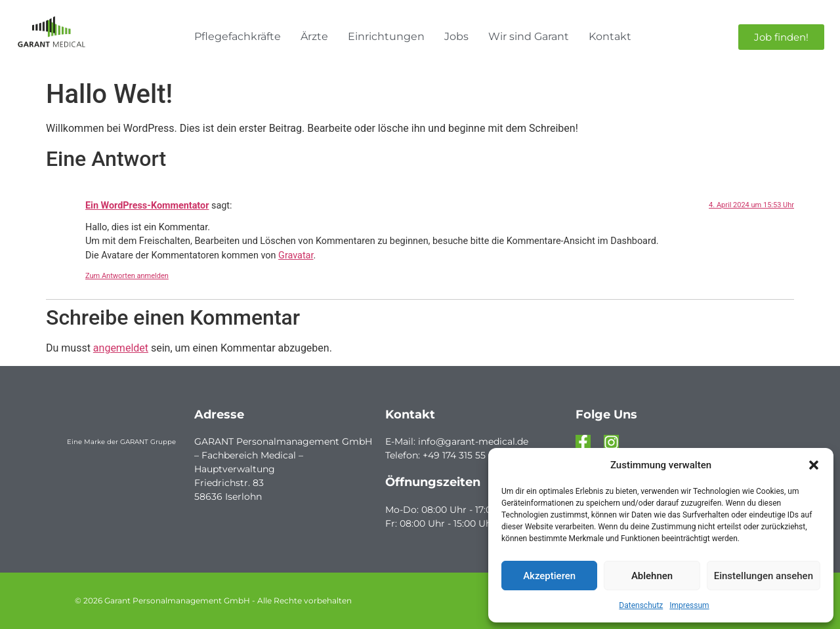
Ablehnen (652, 576)
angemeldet (121, 348)
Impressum (689, 605)
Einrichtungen (386, 36)
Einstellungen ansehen (764, 576)
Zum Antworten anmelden (127, 276)
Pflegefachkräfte (238, 36)
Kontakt (610, 36)
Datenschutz (641, 605)
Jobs (456, 36)
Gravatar (296, 255)
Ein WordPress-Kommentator (147, 206)
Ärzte (314, 36)
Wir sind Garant (529, 36)
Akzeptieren (549, 576)
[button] (814, 465)
